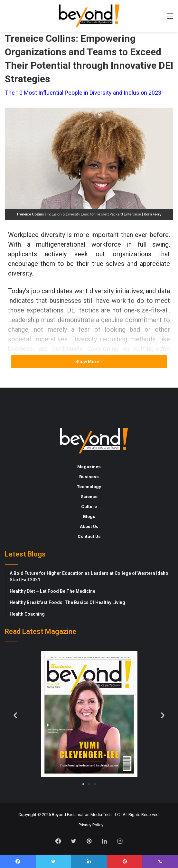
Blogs (89, 516)
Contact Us (89, 536)
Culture (89, 506)
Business (89, 477)
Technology (89, 487)
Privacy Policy (91, 825)
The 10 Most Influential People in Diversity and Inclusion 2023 (83, 93)
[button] (15, 715)
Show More (89, 362)
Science (89, 496)
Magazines (89, 467)
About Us (89, 526)
